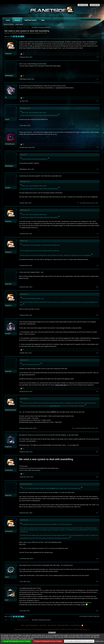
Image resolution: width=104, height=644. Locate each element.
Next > (22, 36)
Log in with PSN (95, 5)
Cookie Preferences (75, 625)
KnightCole (8, 447)
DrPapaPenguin (10, 144)
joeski (7, 600)
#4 (97, 125)
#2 (97, 79)
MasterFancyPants (11, 410)
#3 (97, 101)
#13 (97, 391)
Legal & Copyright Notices (32, 625)
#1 (97, 57)
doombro (8, 188)
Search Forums (9, 24)
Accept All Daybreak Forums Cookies (16, 641)
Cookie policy (99, 641)
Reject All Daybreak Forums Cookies (48, 641)
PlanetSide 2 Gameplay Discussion (20, 33)
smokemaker (9, 470)
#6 (97, 169)
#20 (97, 611)
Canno (7, 577)
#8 (97, 234)
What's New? (19, 24)
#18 (97, 559)
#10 (97, 287)
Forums (17, 20)
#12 (97, 353)
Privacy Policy (43, 625)
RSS (82, 625)
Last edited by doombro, (89, 203)
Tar (6, 97)
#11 (97, 315)
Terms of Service (52, 625)
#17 (97, 513)
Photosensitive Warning (63, 625)
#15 (97, 452)
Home (8, 20)
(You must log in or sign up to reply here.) (89, 616)
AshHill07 (8, 334)
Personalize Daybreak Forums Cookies (79, 641)
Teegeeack (37, 33)
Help (43, 20)
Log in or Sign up (83, 5)
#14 (73, 428)
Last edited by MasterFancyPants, (86, 428)
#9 (97, 265)
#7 (78, 203)
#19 (97, 582)
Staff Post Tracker (31, 20)
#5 (97, 147)
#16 (97, 477)
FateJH (7, 119)
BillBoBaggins (9, 76)
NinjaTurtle (8, 284)
